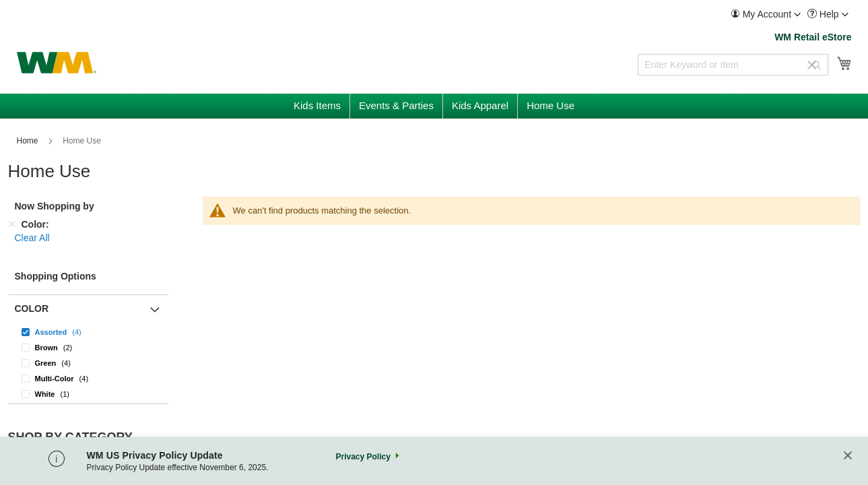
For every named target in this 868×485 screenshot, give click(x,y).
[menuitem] (766, 14)
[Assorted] (88, 332)
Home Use (26, 459)
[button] (766, 14)
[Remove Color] (12, 224)
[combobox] (733, 65)
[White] (88, 394)
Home (29, 141)
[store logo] (57, 63)
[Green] (88, 363)
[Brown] (88, 347)
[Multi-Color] (88, 378)
